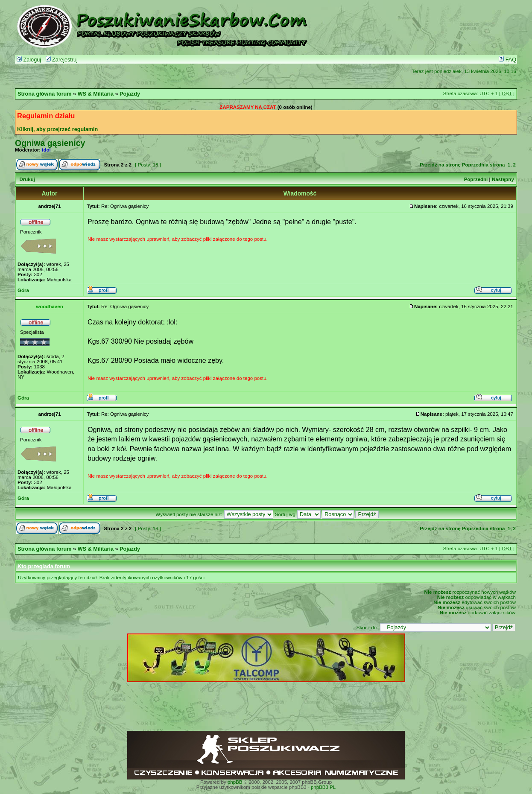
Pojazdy (130, 94)
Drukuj (27, 179)
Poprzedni (476, 179)
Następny (503, 179)
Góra (23, 290)
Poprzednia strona (483, 165)
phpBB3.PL (323, 787)
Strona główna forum (45, 94)
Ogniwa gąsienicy (50, 143)
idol (46, 150)
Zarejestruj (62, 60)
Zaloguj (29, 60)
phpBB (235, 782)
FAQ (507, 60)
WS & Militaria (96, 94)
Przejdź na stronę (440, 165)
